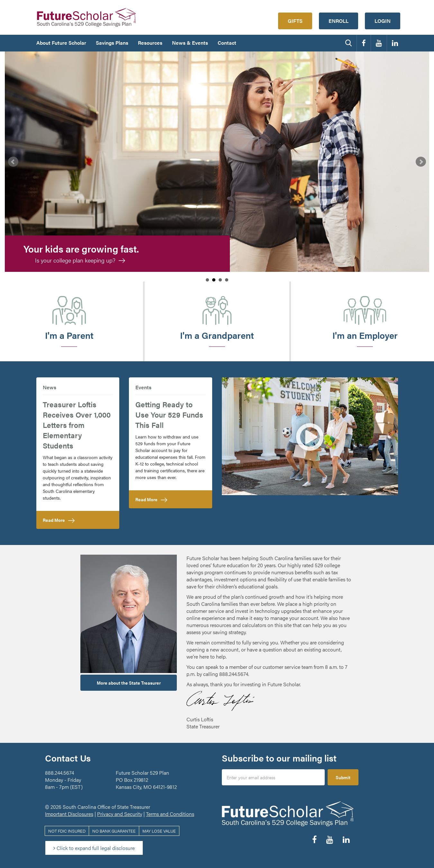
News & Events (190, 43)
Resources (150, 43)
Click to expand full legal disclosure (94, 848)
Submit (343, 777)
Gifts (295, 21)
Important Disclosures (69, 814)
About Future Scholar (61, 43)
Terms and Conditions (170, 814)
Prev (13, 162)
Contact (227, 43)
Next (421, 162)
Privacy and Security (120, 814)
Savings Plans (112, 43)
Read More (68, 520)
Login (383, 21)
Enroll (339, 21)
